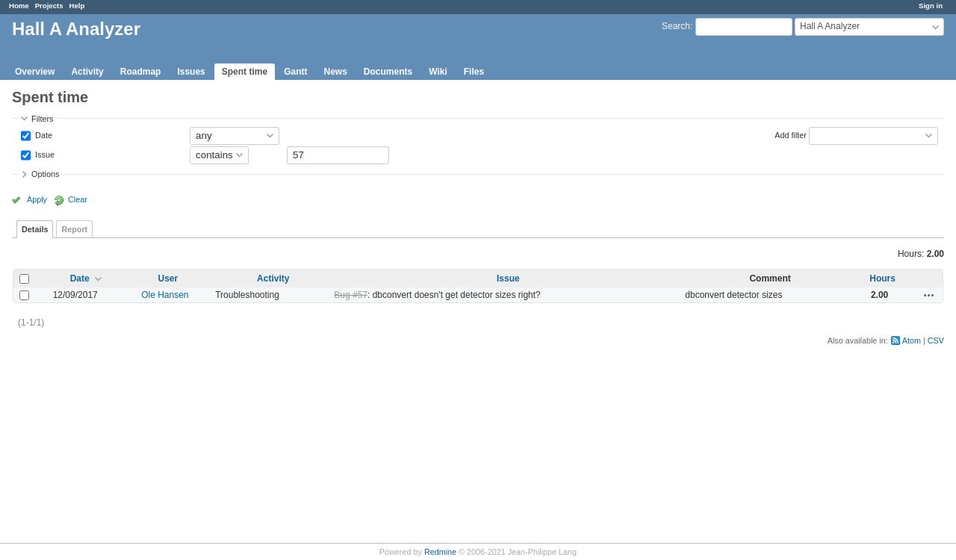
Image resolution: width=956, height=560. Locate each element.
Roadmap (141, 72)
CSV (936, 340)
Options (45, 174)
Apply (37, 199)
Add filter (791, 134)
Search (676, 26)
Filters (42, 119)
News (335, 72)
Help (77, 6)
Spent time (245, 72)
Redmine (440, 552)
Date (43, 134)
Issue (44, 154)
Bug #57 (351, 295)
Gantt (295, 72)
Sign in (931, 6)
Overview (35, 72)
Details (35, 229)
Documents (388, 72)
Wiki (438, 72)
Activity (87, 72)
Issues (191, 72)
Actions (929, 295)
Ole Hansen (165, 295)
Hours (882, 279)
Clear (78, 199)
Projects (49, 6)
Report (74, 229)
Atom (912, 340)
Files (474, 72)
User (168, 279)
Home (19, 6)
